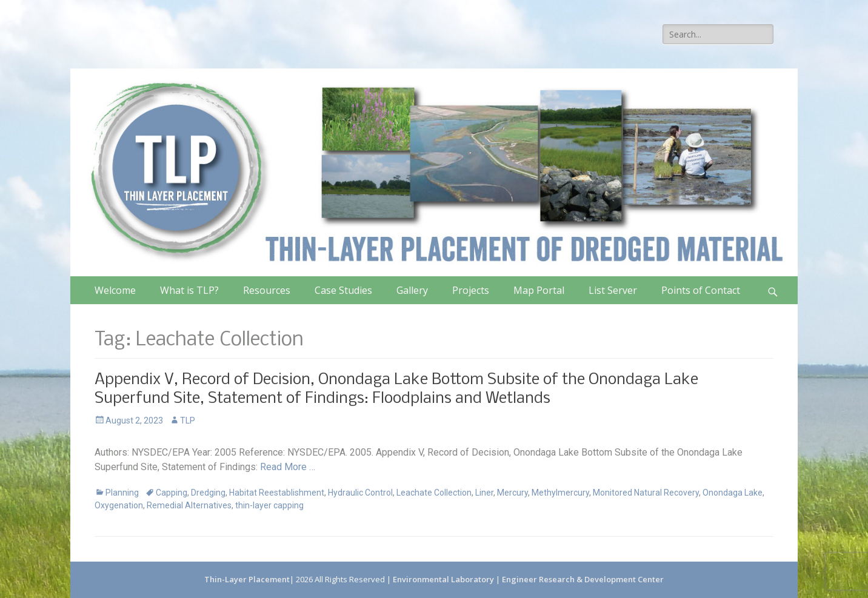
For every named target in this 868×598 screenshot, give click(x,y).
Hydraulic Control (360, 493)
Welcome (115, 290)
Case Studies (343, 290)
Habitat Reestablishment (277, 493)
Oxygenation (119, 505)
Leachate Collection (434, 493)
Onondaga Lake (733, 493)
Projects (471, 290)
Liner (484, 493)
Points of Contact (701, 290)
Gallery (412, 290)
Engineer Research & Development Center (583, 579)
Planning (122, 493)
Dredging (208, 493)
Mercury (512, 493)
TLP (188, 420)
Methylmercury (560, 493)
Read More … (288, 467)
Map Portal (539, 290)
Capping (172, 493)
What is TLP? (189, 290)
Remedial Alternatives (189, 505)
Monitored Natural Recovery (646, 493)
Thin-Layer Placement (247, 579)
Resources (267, 290)
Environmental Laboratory (444, 579)
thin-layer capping (269, 505)
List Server (613, 290)
